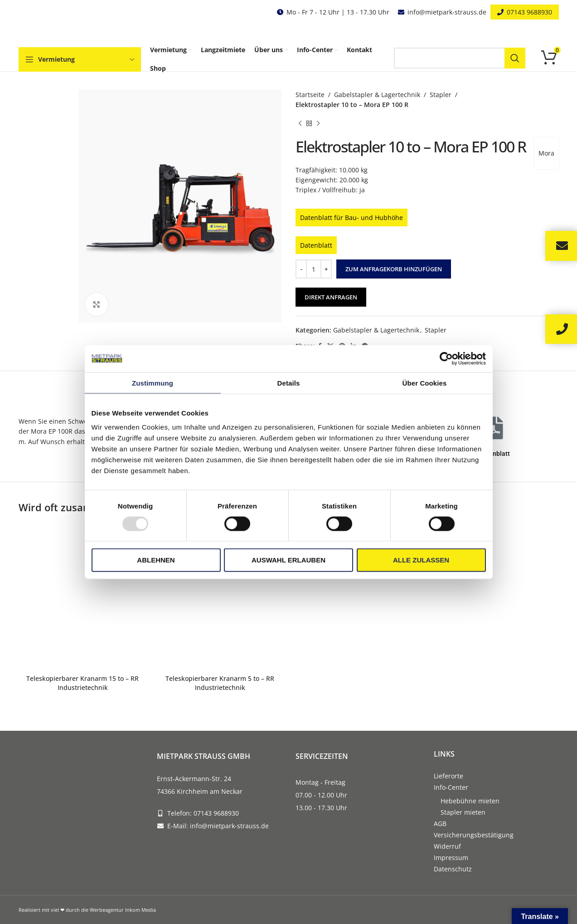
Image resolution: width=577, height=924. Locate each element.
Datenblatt (316, 245)
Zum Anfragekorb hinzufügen (394, 269)
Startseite (310, 95)
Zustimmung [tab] (153, 383)
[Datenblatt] (495, 428)
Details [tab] (289, 383)
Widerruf (447, 846)
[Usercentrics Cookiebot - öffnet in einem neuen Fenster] (446, 358)
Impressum (451, 858)
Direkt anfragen (331, 297)
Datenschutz (453, 869)
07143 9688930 (529, 12)
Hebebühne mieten (470, 801)
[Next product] (318, 124)
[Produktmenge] (314, 269)
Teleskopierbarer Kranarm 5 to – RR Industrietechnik (220, 683)
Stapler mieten (463, 812)
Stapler (441, 95)
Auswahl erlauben (288, 560)
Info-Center (451, 787)
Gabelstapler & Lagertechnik (377, 95)
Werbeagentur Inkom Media (123, 910)
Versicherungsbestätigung (474, 835)
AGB (440, 824)
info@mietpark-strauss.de (447, 12)
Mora (546, 153)
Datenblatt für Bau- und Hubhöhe (352, 218)
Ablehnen (156, 560)
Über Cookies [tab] (425, 383)
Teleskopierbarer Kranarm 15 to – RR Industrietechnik (82, 683)
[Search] (460, 58)
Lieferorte (449, 776)
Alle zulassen (421, 560)
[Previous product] (300, 124)
